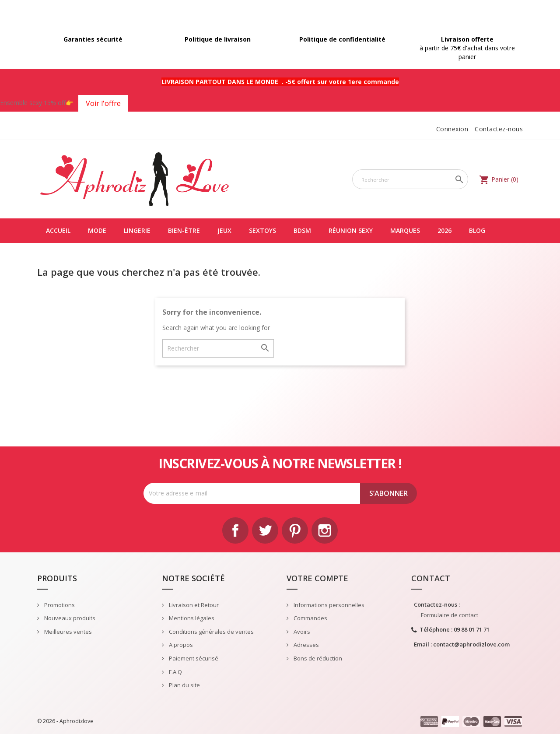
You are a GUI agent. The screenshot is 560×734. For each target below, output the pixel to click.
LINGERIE (137, 230)
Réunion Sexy (351, 230)
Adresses (306, 645)
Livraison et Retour (193, 605)
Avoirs (301, 632)
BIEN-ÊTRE (184, 230)
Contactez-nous (499, 129)
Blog (477, 230)
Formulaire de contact (450, 615)
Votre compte (317, 578)
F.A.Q (175, 672)
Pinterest (295, 530)
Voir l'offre (103, 103)
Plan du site (184, 685)
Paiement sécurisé (193, 658)
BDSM (302, 230)
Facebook (235, 530)
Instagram (325, 530)
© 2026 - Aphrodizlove (65, 721)
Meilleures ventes (67, 632)
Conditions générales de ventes (211, 632)
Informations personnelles (328, 605)
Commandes (310, 618)
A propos (180, 645)
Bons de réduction (317, 658)
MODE (97, 230)
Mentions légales (191, 618)
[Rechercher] (410, 179)
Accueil (58, 230)
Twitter (265, 530)
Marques (405, 230)
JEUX (224, 230)
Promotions (59, 605)
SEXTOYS (262, 230)
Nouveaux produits (69, 618)
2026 (444, 230)
